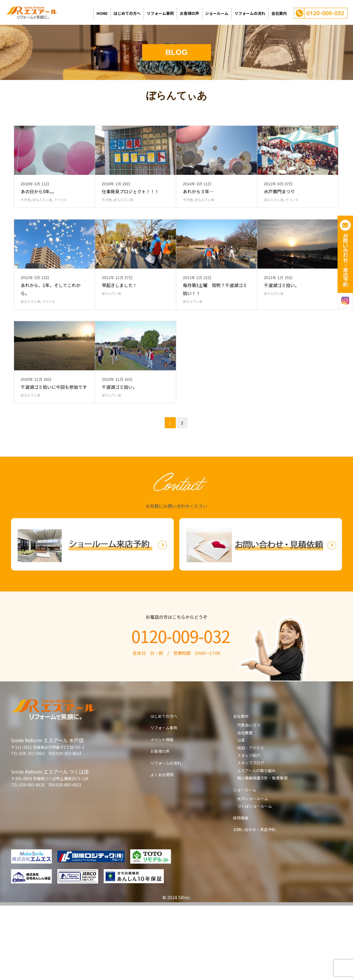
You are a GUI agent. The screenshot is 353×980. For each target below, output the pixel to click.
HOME (102, 13)
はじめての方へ (127, 13)
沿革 (241, 815)
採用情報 (241, 892)
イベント (61, 224)
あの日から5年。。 (38, 216)
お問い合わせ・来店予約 (254, 904)
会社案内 (279, 13)
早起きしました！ (119, 335)
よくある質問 (162, 849)
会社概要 (245, 807)
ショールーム (217, 13)
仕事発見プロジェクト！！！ (130, 216)
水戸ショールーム (253, 873)
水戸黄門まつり (279, 216)
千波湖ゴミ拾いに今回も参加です (54, 461)
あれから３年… (198, 216)
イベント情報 (162, 814)
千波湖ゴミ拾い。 (282, 335)
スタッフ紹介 (249, 830)
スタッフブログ (251, 837)
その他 (26, 224)
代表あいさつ (249, 799)
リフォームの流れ (250, 13)
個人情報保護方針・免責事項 (262, 852)
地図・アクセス (251, 822)
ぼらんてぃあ (42, 224)
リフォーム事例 (160, 13)
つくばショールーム (255, 880)
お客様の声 (189, 13)
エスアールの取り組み (256, 845)
